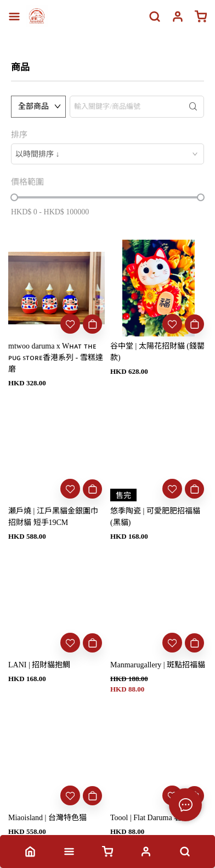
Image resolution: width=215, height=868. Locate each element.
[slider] (14, 197)
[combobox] (107, 154)
